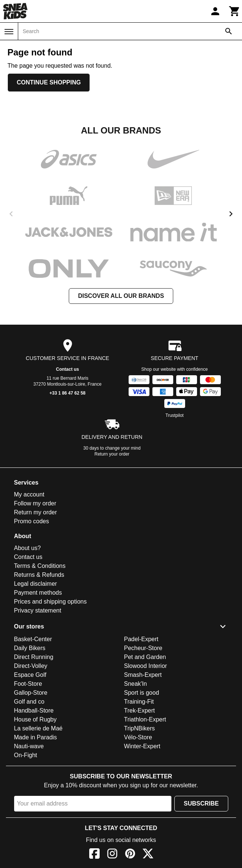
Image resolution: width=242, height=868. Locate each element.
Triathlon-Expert (145, 719)
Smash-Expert (143, 675)
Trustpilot (175, 415)
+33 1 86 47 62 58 (67, 393)
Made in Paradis (36, 737)
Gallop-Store (31, 693)
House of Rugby (36, 719)
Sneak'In (136, 684)
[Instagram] (112, 855)
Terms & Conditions (40, 566)
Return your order (112, 454)
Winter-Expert (142, 746)
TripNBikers (140, 728)
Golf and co (29, 702)
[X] (148, 855)
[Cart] (235, 11)
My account (29, 494)
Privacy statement (38, 610)
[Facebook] (94, 855)
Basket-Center (33, 639)
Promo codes (32, 521)
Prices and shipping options (51, 602)
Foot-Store (28, 684)
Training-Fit (139, 702)
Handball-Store (34, 711)
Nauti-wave (29, 746)
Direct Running (34, 657)
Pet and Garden (145, 657)
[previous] (11, 214)
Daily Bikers (30, 648)
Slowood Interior (146, 666)
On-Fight (26, 755)
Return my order (36, 512)
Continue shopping (49, 82)
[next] (231, 214)
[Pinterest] (130, 855)
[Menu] (9, 32)
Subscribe (201, 803)
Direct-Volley (31, 666)
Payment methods (38, 593)
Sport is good (142, 693)
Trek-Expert (140, 711)
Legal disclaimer (36, 584)
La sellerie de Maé (38, 728)
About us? (28, 548)
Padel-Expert (141, 639)
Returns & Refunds (39, 575)
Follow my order (35, 503)
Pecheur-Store (143, 648)
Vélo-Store (138, 737)
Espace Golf (30, 675)
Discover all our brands (121, 296)
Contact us (67, 369)
